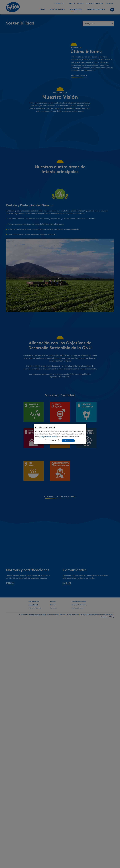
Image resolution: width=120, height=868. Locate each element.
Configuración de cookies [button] (48, 437)
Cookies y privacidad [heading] (45, 428)
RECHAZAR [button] (52, 441)
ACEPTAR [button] (68, 441)
